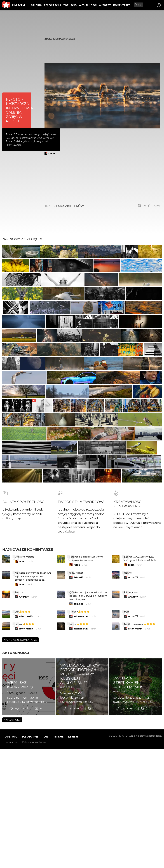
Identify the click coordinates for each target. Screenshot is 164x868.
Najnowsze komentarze (28, 713)
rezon (22, 725)
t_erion (52, 153)
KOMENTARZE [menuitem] (122, 5)
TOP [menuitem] (66, 5)
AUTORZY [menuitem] (105, 5)
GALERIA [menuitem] (36, 5)
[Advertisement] (102, 179)
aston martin (26, 780)
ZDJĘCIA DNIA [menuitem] (53, 5)
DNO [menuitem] (74, 5)
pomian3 (78, 768)
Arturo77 (78, 741)
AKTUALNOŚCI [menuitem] (88, 5)
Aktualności (16, 817)
